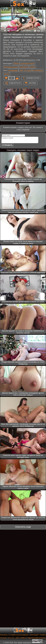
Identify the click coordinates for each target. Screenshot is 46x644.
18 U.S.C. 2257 (13, 638)
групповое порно (27, 63)
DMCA (23, 638)
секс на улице (25, 70)
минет (16, 63)
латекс (7, 74)
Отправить (7, 145)
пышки (32, 67)
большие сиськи (11, 67)
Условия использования (19, 635)
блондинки (24, 67)
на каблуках (38, 70)
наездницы (13, 70)
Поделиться (15, 83)
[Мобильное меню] (2, 3)
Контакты (4, 635)
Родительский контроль (36, 638)
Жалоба (32, 83)
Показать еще (23, 527)
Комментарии (33, 78)
